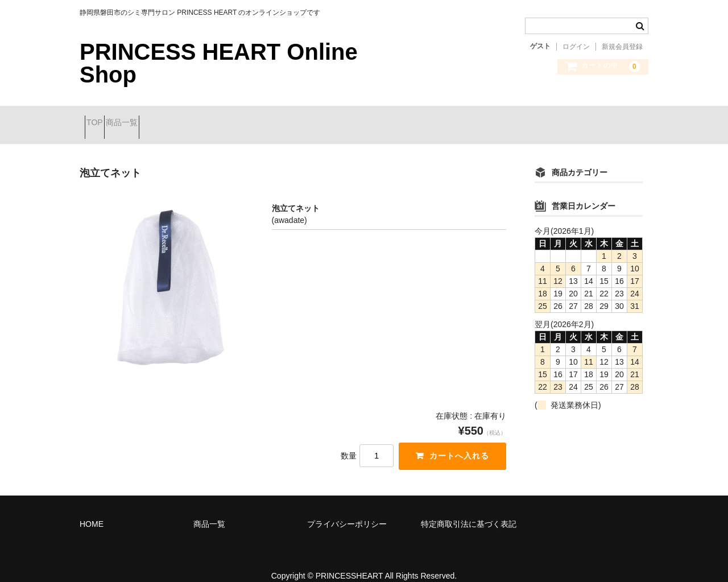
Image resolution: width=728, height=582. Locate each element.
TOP (100, 118)
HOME (92, 510)
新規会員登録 (622, 47)
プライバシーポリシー (347, 510)
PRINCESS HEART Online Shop (219, 63)
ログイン (576, 47)
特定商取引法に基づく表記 (469, 510)
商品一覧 (147, 118)
